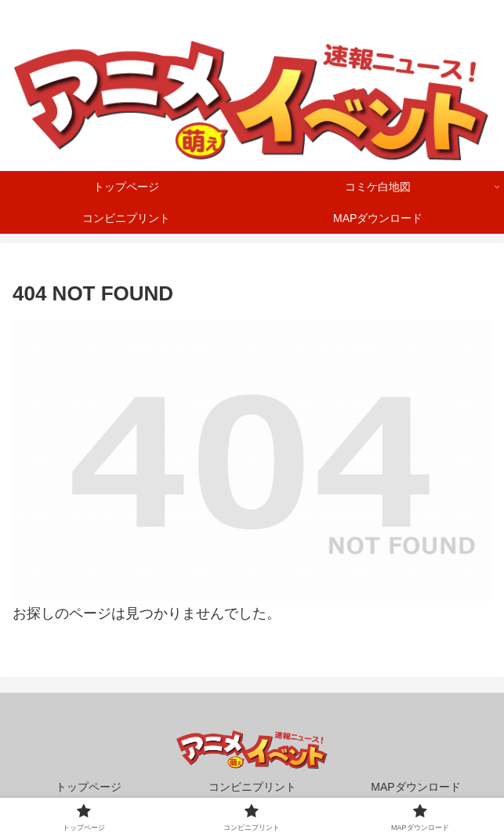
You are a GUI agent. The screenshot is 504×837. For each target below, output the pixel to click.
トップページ (89, 787)
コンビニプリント (252, 787)
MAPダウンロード (415, 787)
